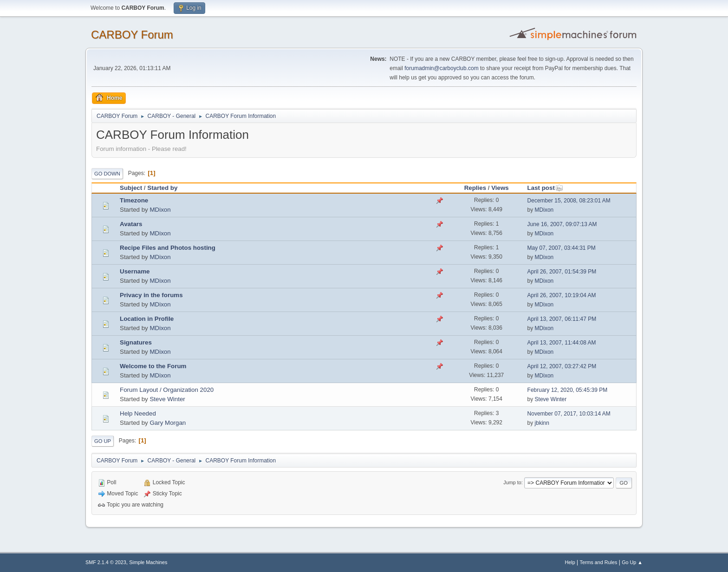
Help (570, 562)
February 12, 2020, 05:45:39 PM (568, 390)
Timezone (134, 200)
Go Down (107, 174)
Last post (545, 188)
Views (500, 188)
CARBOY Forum (132, 35)
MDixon (160, 210)
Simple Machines (148, 562)
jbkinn (542, 423)
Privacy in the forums (151, 295)
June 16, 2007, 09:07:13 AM (562, 224)
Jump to (512, 482)
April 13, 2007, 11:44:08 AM (562, 343)
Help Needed (138, 413)
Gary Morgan (168, 423)
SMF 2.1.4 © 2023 (106, 562)
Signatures (136, 342)
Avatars (131, 224)
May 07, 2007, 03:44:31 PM (562, 248)
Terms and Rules (599, 562)
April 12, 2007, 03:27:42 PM (562, 366)
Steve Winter (167, 399)
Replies (475, 188)
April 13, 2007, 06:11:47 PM (562, 319)
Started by (162, 188)
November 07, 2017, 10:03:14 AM (569, 414)
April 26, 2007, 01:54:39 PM (562, 272)
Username (135, 271)
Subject (131, 188)
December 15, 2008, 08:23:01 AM (569, 201)
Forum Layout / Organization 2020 (167, 390)
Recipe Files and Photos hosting (168, 248)
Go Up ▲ (632, 562)
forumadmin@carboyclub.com (441, 68)
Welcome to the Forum (153, 366)
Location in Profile (147, 319)
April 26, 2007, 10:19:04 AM (562, 295)
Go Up (103, 441)
